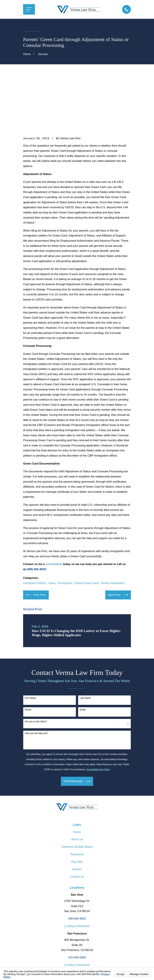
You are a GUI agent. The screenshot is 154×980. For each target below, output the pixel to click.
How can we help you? (36, 682)
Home (77, 780)
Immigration (65, 532)
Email (83, 658)
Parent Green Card (87, 532)
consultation (54, 513)
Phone (28, 658)
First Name (30, 646)
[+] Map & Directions (77, 875)
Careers (77, 818)
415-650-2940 (77, 906)
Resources (77, 803)
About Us (77, 788)
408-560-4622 (77, 867)
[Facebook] (69, 931)
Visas (52, 532)
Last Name (85, 646)
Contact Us (77, 825)
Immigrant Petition (35, 532)
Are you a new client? (36, 670)
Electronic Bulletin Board (77, 795)
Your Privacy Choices (68, 966)
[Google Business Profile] (85, 931)
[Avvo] (77, 931)
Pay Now (77, 810)
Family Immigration (113, 532)
